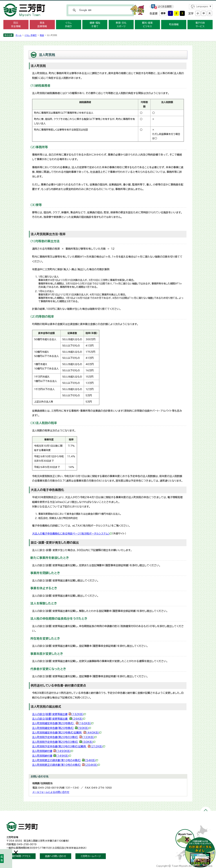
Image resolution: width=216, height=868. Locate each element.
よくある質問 (165, 7)
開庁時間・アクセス (21, 856)
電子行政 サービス (200, 25)
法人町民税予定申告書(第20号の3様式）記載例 (69, 746)
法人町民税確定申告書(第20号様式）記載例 (67, 733)
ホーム (18, 35)
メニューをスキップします (108, 2)
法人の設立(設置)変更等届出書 (59, 714)
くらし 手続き (69, 25)
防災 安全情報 (16, 25)
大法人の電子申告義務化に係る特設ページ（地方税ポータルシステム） (72, 534)
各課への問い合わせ (56, 856)
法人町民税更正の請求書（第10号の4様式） (65, 760)
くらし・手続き (31, 35)
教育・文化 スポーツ (121, 25)
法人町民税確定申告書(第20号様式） (63, 723)
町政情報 (174, 24)
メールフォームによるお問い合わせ (51, 792)
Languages (202, 7)
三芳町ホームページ (91, 856)
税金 (42, 35)
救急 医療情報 (42, 25)
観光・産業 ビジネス (147, 25)
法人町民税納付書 (53, 751)
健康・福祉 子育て (95, 25)
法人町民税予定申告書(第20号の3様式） (64, 737)
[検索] (100, 10)
